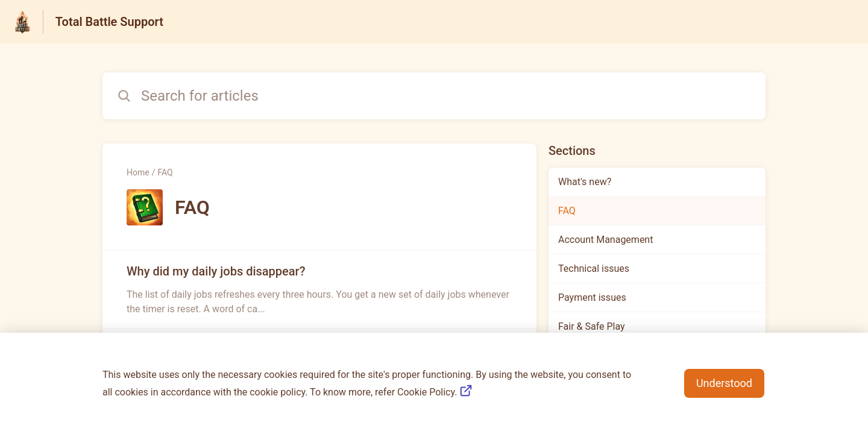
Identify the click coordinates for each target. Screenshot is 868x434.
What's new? (585, 182)
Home (138, 172)
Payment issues (592, 297)
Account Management (605, 240)
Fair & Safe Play (592, 326)
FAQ (165, 172)
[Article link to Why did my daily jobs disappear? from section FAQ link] (319, 289)
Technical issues (594, 269)
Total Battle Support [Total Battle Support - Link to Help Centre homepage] (109, 22)
